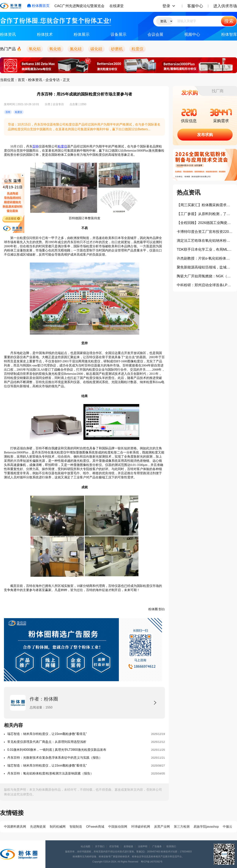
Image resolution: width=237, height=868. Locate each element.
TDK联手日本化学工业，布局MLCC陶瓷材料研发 (205, 249)
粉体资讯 (8, 34)
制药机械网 (58, 827)
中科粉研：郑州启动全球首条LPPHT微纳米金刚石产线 (205, 285)
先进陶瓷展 (38, 827)
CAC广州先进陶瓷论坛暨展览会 (79, 6)
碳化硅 (96, 49)
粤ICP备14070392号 (152, 862)
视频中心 (192, 34)
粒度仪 (137, 49)
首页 (21, 80)
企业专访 (53, 80)
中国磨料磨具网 (15, 827)
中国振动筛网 (118, 827)
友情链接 (128, 846)
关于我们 (100, 846)
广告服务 (157, 846)
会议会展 (155, 34)
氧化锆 (55, 49)
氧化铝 (35, 49)
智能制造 (76, 827)
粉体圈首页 (38, 6)
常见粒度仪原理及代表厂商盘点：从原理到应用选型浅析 (47, 742)
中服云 (228, 827)
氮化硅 (76, 49)
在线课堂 (117, 6)
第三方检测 (182, 827)
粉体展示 (82, 34)
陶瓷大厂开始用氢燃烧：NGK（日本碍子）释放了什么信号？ (205, 276)
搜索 (229, 21)
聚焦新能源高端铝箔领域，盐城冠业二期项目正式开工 (205, 267)
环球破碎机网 (141, 827)
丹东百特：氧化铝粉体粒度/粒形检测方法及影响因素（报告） (50, 773)
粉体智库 (229, 34)
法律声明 (143, 846)
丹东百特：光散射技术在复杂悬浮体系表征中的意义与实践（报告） (55, 758)
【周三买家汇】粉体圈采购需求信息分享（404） (205, 205)
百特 (36, 146)
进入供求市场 (225, 6)
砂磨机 (117, 49)
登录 (166, 6)
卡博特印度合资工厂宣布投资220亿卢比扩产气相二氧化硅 (205, 232)
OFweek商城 (95, 827)
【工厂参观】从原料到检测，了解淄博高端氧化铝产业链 (205, 214)
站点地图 (86, 846)
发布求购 (205, 135)
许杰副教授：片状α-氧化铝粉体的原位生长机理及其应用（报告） (205, 258)
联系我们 (171, 846)
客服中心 (195, 6)
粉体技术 (45, 34)
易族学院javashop (206, 827)
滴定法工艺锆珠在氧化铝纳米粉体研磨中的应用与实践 (205, 241)
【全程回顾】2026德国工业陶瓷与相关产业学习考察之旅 (205, 223)
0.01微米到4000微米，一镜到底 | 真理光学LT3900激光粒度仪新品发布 (57, 750)
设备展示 (118, 34)
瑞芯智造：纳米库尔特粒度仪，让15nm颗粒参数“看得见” (47, 734)
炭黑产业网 (162, 827)
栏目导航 (114, 846)
